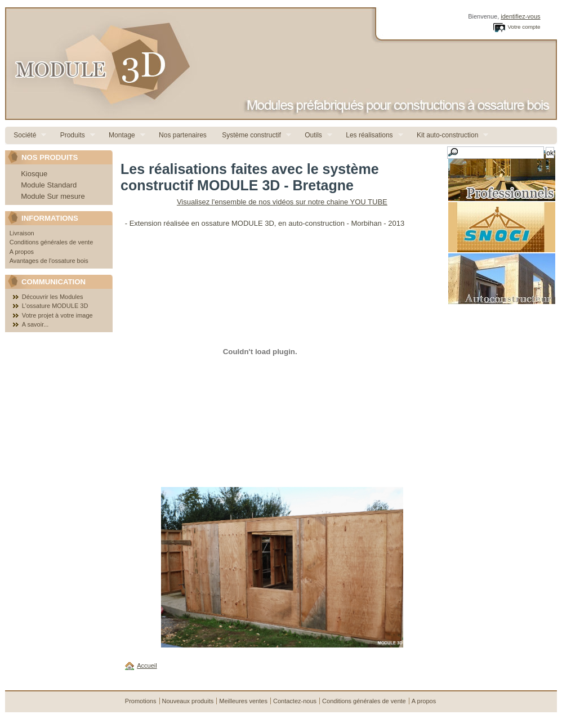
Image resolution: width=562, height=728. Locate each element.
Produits (73, 135)
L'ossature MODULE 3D (55, 306)
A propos (22, 252)
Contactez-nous (295, 701)
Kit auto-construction (449, 135)
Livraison (22, 233)
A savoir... (35, 324)
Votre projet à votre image (57, 315)
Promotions (141, 701)
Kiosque (34, 174)
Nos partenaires (182, 135)
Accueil (147, 666)
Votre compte (524, 27)
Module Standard (49, 185)
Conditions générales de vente (52, 242)
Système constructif (252, 135)
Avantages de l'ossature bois (49, 261)
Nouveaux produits (188, 701)
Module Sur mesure (53, 196)
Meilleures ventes (243, 701)
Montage (123, 135)
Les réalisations (370, 135)
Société (26, 135)
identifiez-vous (520, 16)
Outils (314, 135)
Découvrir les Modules (53, 297)
